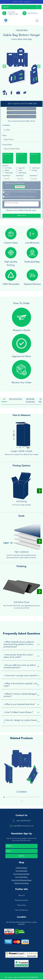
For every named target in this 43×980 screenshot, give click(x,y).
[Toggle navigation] (37, 21)
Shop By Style (22, 30)
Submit (21, 856)
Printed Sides (7, 145)
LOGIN (21, 2)
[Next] (39, 491)
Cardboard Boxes (21, 868)
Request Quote (33, 13)
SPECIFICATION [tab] (15, 399)
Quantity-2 (20, 176)
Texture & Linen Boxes (21, 883)
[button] (4, 797)
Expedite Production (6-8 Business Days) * (20, 197)
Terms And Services (21, 910)
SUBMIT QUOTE (22, 216)
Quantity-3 (34, 176)
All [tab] (4, 399)
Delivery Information (21, 900)
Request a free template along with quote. (22, 210)
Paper (4, 135)
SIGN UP (15, 2)
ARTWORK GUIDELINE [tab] (30, 401)
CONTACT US (27, 2)
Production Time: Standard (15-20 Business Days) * (21, 193)
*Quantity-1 (7, 176)
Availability (6, 125)
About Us (22, 895)
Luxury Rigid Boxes (21, 877)
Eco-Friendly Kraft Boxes (22, 874)
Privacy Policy (21, 905)
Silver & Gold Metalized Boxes (21, 880)
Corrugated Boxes (22, 871)
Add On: (6, 166)
